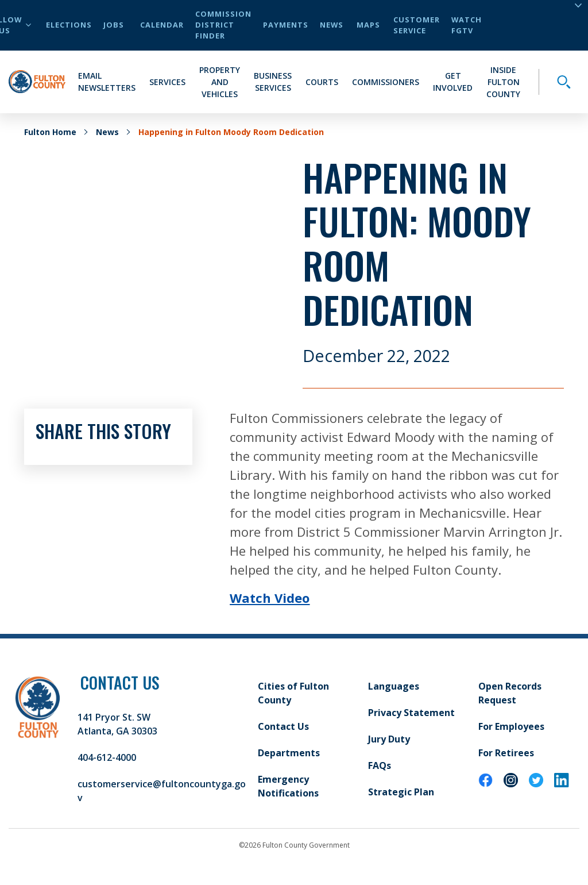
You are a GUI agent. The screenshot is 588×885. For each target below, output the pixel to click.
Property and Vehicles (220, 82)
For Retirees (506, 753)
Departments (289, 753)
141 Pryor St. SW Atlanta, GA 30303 (117, 724)
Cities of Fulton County (293, 693)
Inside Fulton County (503, 82)
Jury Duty (389, 739)
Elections (69, 25)
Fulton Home (50, 132)
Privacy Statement (411, 713)
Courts (322, 82)
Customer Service (417, 25)
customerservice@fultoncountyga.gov (162, 791)
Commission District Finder (223, 25)
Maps (368, 25)
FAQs (380, 765)
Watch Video (270, 598)
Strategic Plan (401, 792)
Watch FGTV (467, 25)
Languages (394, 686)
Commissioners (386, 82)
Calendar (162, 25)
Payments (286, 25)
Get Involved (453, 82)
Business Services (273, 82)
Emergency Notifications (288, 786)
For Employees (511, 726)
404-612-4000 (107, 757)
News (332, 25)
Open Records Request (510, 693)
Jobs (114, 25)
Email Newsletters (107, 82)
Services (167, 82)
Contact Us (283, 726)
